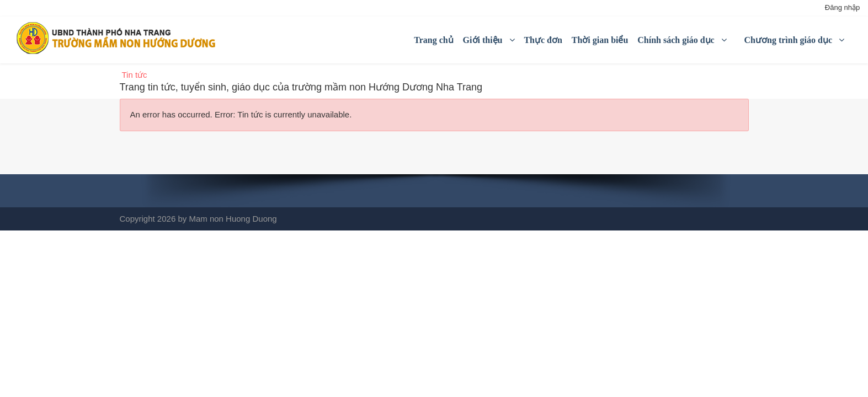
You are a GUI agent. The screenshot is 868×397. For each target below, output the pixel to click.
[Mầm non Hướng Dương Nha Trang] (119, 38)
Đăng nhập (842, 7)
